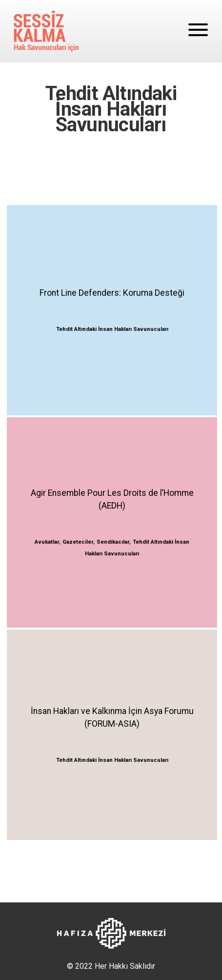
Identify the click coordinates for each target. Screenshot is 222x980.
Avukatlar (47, 542)
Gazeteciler (78, 542)
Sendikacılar (113, 542)
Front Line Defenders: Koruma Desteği (112, 293)
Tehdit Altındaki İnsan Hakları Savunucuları (112, 329)
